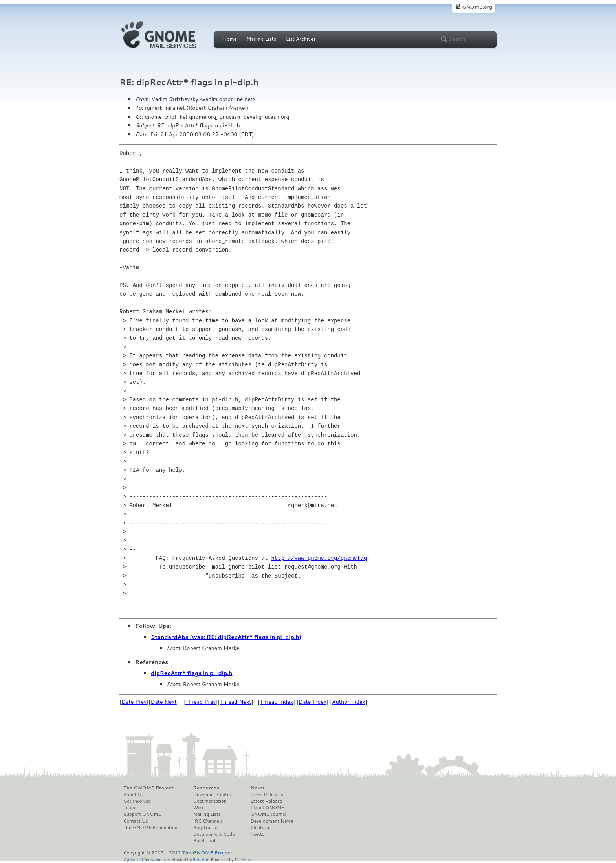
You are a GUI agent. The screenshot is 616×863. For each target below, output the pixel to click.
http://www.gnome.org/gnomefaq (319, 558)
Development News (272, 821)
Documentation (210, 801)
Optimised (133, 859)
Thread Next (236, 702)
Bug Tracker (206, 828)
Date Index (313, 702)
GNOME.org (477, 7)
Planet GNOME (267, 808)
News (257, 788)
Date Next (163, 702)
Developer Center (212, 795)
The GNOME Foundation (150, 828)
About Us (134, 795)
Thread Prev (201, 702)
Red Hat (201, 859)
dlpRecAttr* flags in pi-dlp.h (192, 673)
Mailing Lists (261, 39)
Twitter (258, 834)
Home (230, 39)
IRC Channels (208, 821)
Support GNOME (142, 814)
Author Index (348, 702)
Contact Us (136, 821)
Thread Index (277, 702)
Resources (206, 788)
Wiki (198, 808)
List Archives (301, 39)
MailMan (243, 859)
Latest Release (266, 801)
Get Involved (137, 801)
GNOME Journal (268, 814)
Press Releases (267, 795)
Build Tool (204, 841)
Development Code (214, 834)
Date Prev (134, 702)
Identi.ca (260, 828)
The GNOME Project (148, 788)
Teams (130, 808)
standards (160, 859)
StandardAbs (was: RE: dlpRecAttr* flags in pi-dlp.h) (226, 637)
